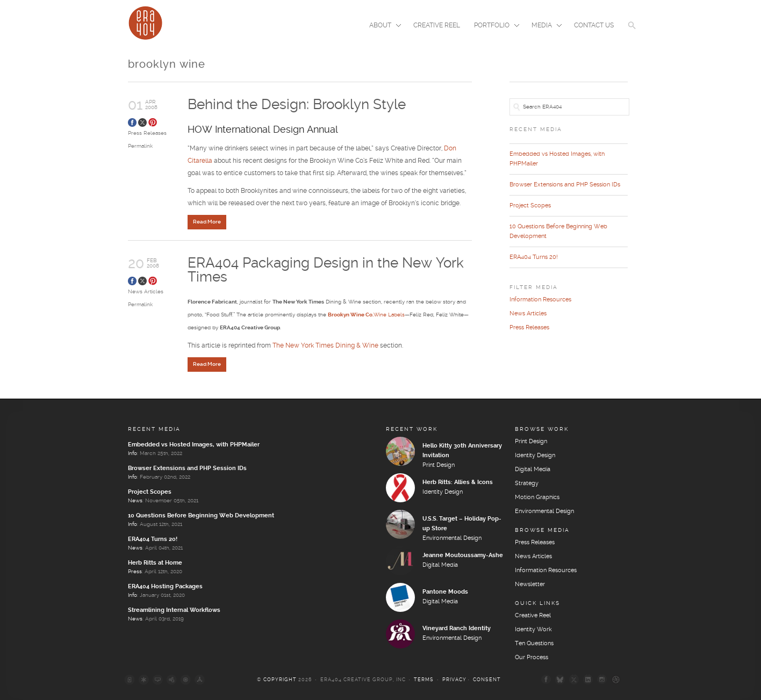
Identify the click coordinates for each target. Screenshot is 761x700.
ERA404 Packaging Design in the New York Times (326, 270)
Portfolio (493, 26)
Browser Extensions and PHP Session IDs (565, 185)
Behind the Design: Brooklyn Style (297, 105)
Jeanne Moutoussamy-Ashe (463, 555)
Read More (207, 222)
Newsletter (530, 584)
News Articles (146, 292)
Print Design (439, 465)
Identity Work (533, 630)
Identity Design (443, 492)
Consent (487, 680)
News (135, 501)
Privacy (454, 680)
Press (135, 572)
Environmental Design (452, 538)
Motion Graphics (537, 497)
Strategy (527, 483)
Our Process (532, 658)
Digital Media (440, 565)
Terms (424, 680)
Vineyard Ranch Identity (457, 629)
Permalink (140, 146)
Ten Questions (534, 644)
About (382, 26)
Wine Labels (366, 315)
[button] (632, 32)
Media (543, 26)
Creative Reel (437, 26)
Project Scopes (530, 206)
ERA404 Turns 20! (534, 257)
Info (132, 453)
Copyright (280, 680)
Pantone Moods (445, 592)
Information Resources (540, 300)
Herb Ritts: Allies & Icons (458, 482)
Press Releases (147, 133)
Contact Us (594, 26)
